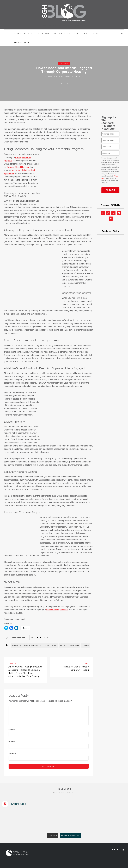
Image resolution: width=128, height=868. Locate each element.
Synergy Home (22, 42)
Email (12, 742)
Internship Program (70, 645)
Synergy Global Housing (18, 167)
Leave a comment (19, 638)
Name (12, 730)
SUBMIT (110, 190)
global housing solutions (57, 610)
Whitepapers (91, 34)
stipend (85, 645)
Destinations (42, 34)
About (77, 34)
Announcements (62, 34)
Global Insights (23, 34)
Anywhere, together (74, 77)
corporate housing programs (26, 645)
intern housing (50, 645)
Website (12, 753)
